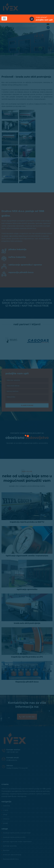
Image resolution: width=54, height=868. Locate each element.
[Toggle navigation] (4, 18)
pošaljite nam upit (44, 20)
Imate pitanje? (44, 19)
